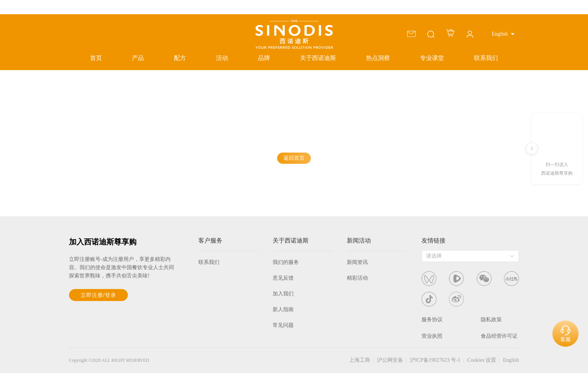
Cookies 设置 (482, 360)
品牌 (264, 58)
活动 (222, 58)
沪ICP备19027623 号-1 (435, 360)
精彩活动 (357, 278)
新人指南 (283, 309)
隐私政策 (491, 320)
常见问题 (283, 325)
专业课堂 (432, 58)
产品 (138, 58)
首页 (96, 58)
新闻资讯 (357, 262)
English (511, 360)
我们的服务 (286, 262)
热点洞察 (378, 58)
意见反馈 (283, 278)
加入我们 (283, 294)
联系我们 (486, 58)
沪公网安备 (390, 360)
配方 (180, 58)
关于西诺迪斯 (318, 58)
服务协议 (432, 320)
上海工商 (360, 360)
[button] (503, 34)
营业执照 (432, 336)
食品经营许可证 (499, 336)
